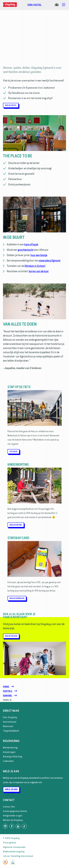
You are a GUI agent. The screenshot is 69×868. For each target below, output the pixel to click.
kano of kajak (31, 244)
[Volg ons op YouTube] (18, 826)
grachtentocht (26, 250)
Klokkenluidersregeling (14, 852)
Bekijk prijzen (11, 636)
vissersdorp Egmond (49, 260)
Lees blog (13, 452)
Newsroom (8, 726)
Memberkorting (10, 748)
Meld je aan (11, 789)
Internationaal (10, 722)
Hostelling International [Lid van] (22, 856)
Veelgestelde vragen (13, 816)
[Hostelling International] (6, 864)
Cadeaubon (8, 761)
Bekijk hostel (11, 105)
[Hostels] (8, 691)
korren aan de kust (39, 271)
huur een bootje (39, 255)
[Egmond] (8, 696)
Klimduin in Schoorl (35, 266)
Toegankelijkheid (11, 731)
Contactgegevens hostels (15, 811)
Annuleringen (9, 752)
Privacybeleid (9, 843)
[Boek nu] (34, 6)
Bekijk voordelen (17, 598)
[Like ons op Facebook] (12, 826)
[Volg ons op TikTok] (24, 826)
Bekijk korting (16, 525)
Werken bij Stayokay (13, 820)
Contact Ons (9, 807)
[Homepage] (10, 6)
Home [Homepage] (6, 687)
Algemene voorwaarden (14, 847)
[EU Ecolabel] (14, 864)
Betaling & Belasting (13, 756)
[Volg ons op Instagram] (5, 826)
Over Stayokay (10, 717)
